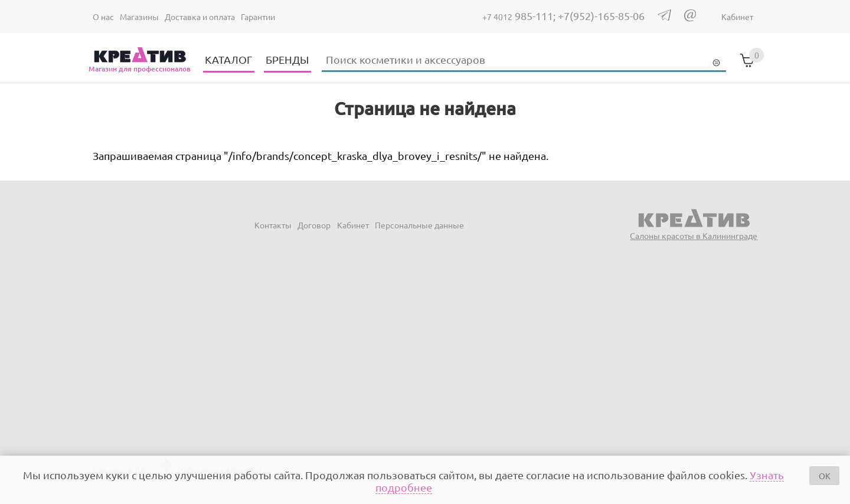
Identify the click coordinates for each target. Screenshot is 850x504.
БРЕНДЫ (287, 59)
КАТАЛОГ (228, 59)
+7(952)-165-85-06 (601, 16)
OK (825, 476)
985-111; (520, 16)
